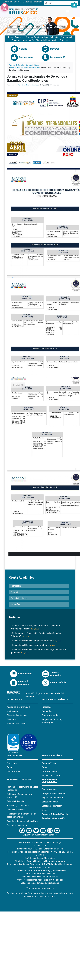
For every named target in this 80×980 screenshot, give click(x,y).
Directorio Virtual (50, 771)
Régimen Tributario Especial (55, 814)
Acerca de (19, 37)
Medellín (59, 693)
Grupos (10, 767)
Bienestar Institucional (17, 715)
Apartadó (8, 2)
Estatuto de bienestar (52, 806)
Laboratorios (52, 40)
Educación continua (51, 715)
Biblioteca (12, 719)
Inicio (11, 37)
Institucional (13, 711)
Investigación (28, 40)
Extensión (55, 37)
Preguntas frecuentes (17, 825)
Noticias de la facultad (18, 68)
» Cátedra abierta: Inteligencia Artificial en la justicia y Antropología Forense (35, 627)
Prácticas (64, 40)
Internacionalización (16, 724)
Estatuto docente (50, 802)
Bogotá (17, 2)
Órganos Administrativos (37, 37)
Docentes (16, 40)
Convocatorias (14, 771)
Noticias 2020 (34, 68)
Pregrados (47, 707)
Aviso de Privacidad (16, 801)
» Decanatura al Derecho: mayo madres (33, 645)
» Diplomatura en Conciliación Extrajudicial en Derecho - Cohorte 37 (36, 635)
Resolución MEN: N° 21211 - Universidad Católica (40, 849)
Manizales (27, 2)
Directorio (40, 40)
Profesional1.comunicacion (28, 85)
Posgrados (47, 711)
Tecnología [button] (16, 586)
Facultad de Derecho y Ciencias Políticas (24, 65)
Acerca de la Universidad (18, 707)
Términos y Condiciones (18, 806)
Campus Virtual (49, 763)
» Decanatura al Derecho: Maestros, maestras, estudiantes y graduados (38, 651)
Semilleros (12, 763)
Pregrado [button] (15, 592)
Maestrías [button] (15, 604)
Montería (38, 2)
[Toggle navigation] (68, 11)
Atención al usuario (51, 776)
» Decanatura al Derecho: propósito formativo (36, 641)
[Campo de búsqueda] (58, 3)
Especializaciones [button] (19, 598)
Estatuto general (50, 789)
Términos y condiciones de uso (40, 888)
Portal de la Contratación (54, 818)
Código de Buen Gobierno (54, 793)
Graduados (66, 37)
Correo (45, 767)
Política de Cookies (16, 810)
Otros (45, 810)
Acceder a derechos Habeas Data (22, 821)
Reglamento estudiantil (53, 798)
